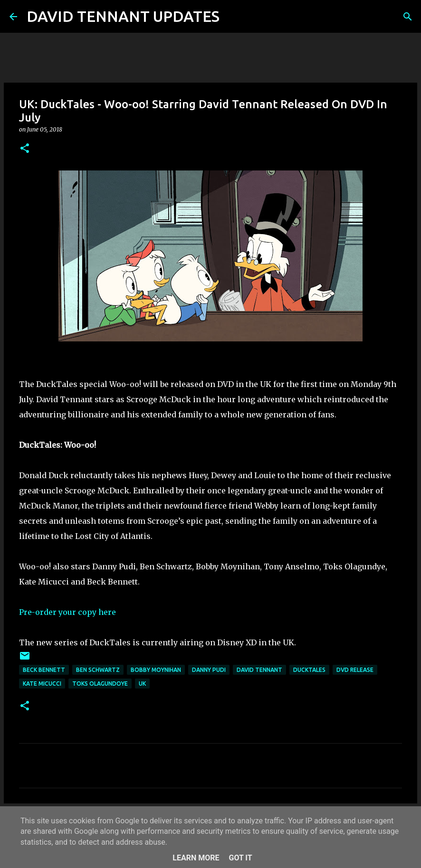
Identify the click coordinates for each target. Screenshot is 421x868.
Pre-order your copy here (67, 612)
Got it (240, 858)
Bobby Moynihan (156, 670)
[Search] (233, 17)
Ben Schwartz (98, 670)
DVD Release (355, 670)
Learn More (196, 858)
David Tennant (259, 670)
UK (142, 684)
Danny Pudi (209, 670)
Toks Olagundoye (100, 684)
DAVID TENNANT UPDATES (123, 16)
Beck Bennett (44, 670)
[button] (25, 149)
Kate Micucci (42, 684)
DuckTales (309, 670)
